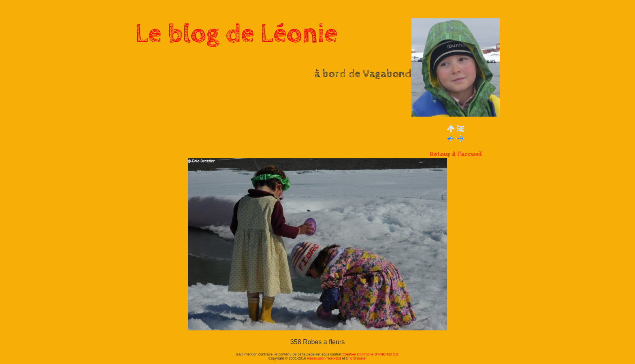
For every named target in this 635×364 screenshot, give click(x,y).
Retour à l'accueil (456, 154)
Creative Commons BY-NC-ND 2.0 (370, 354)
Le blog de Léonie (237, 34)
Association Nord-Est (324, 358)
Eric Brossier (356, 358)
